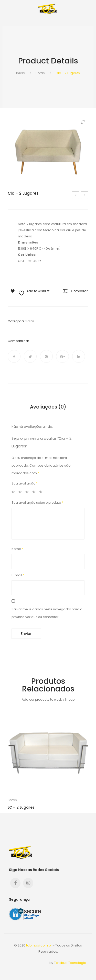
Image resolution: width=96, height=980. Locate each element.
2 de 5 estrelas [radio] (22, 493)
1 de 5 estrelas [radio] (15, 493)
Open (8, 19)
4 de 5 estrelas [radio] (35, 493)
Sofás (40, 73)
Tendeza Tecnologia (70, 963)
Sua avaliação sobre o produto (37, 503)
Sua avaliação (25, 483)
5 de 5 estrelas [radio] (42, 493)
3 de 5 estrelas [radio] (28, 493)
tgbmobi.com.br (39, 945)
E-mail (18, 575)
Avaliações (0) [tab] (48, 407)
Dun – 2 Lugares (85, 196)
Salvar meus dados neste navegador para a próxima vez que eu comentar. (47, 613)
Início (20, 73)
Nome (17, 549)
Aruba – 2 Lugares (76, 196)
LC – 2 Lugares (21, 807)
